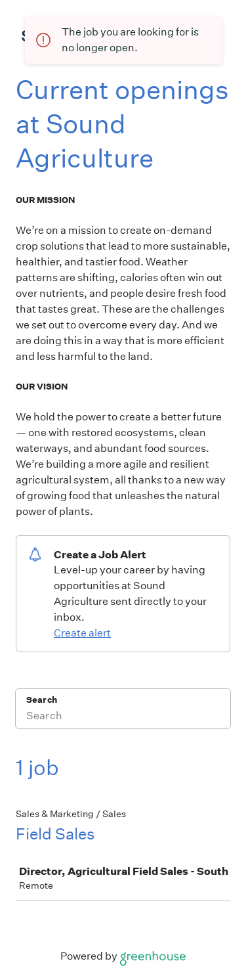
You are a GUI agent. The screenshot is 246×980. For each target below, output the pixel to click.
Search (42, 700)
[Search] (123, 717)
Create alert (82, 633)
